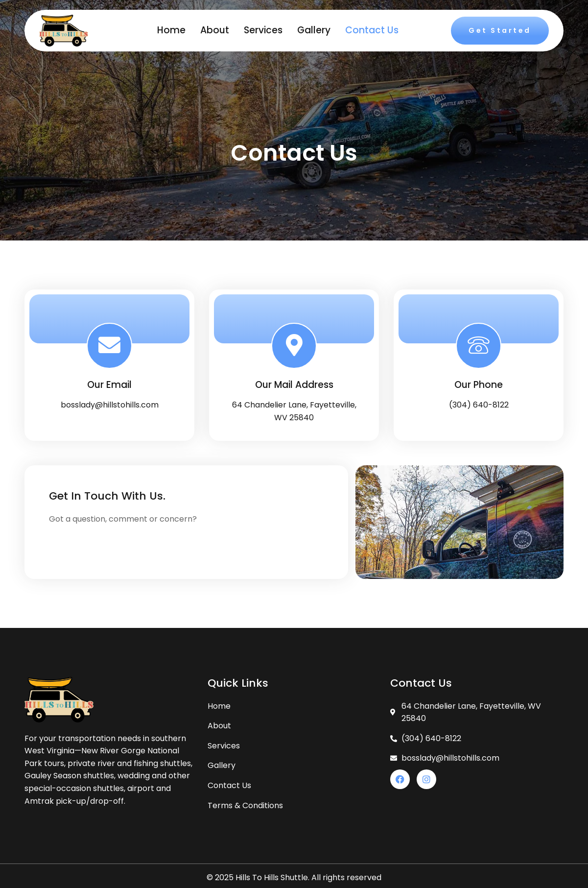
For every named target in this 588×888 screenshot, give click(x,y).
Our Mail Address (294, 385)
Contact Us (372, 30)
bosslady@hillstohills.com (110, 405)
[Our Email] (110, 346)
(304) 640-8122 (479, 405)
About (215, 30)
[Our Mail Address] (294, 346)
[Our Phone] (479, 346)
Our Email (109, 385)
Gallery (314, 30)
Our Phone (479, 385)
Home (171, 30)
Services (263, 30)
